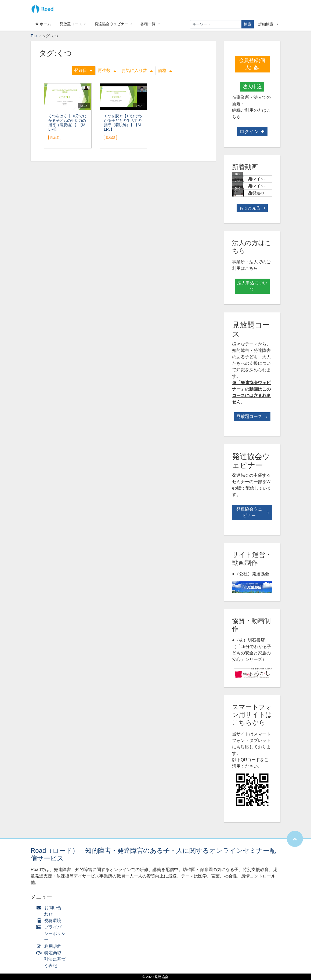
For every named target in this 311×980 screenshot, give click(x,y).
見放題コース (73, 24)
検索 (248, 24)
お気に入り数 (137, 70)
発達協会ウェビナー (113, 24)
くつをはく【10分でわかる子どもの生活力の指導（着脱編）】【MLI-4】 (67, 123)
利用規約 (50, 946)
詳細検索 (268, 24)
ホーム (43, 24)
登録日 (83, 70)
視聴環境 (50, 921)
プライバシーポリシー (52, 933)
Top (34, 36)
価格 (165, 70)
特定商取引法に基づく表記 (52, 959)
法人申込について (252, 286)
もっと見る (252, 208)
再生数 (107, 70)
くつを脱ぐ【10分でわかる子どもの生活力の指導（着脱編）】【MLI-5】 (123, 123)
